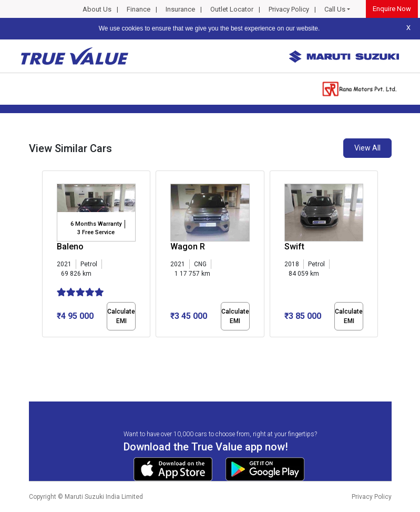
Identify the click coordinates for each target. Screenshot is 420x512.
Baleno (70, 247)
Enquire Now (392, 9)
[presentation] (48, 256)
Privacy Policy (289, 9)
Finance (139, 9)
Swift (294, 247)
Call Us (335, 9)
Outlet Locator (232, 9)
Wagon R (188, 247)
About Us (97, 9)
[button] (45, 346)
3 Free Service (96, 232)
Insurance (180, 9)
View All (367, 148)
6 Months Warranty (96, 224)
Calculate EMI (121, 316)
